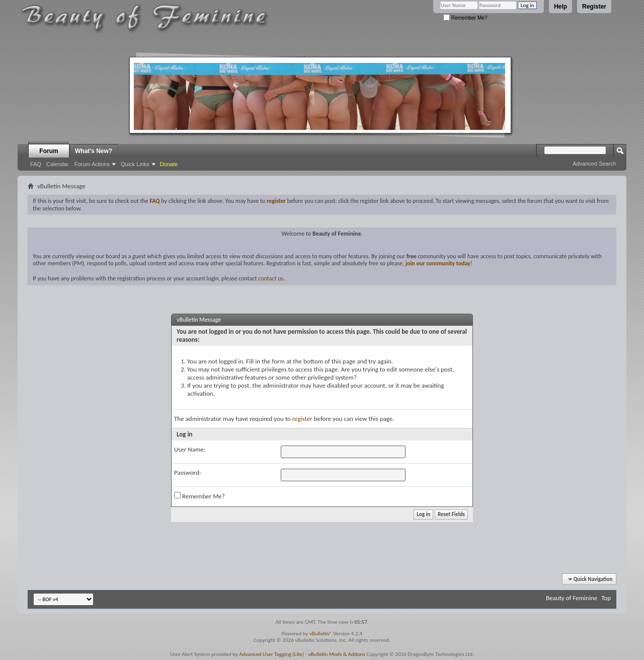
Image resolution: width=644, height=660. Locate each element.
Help (560, 7)
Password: (187, 472)
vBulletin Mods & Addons (336, 654)
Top (606, 598)
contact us (271, 278)
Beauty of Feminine (572, 598)
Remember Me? (465, 18)
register (302, 419)
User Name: (190, 449)
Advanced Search (594, 164)
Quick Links (135, 164)
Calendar (58, 164)
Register (594, 7)
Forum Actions (92, 164)
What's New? (94, 151)
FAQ (36, 164)
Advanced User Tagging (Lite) (271, 654)
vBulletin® (321, 634)
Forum (49, 151)
